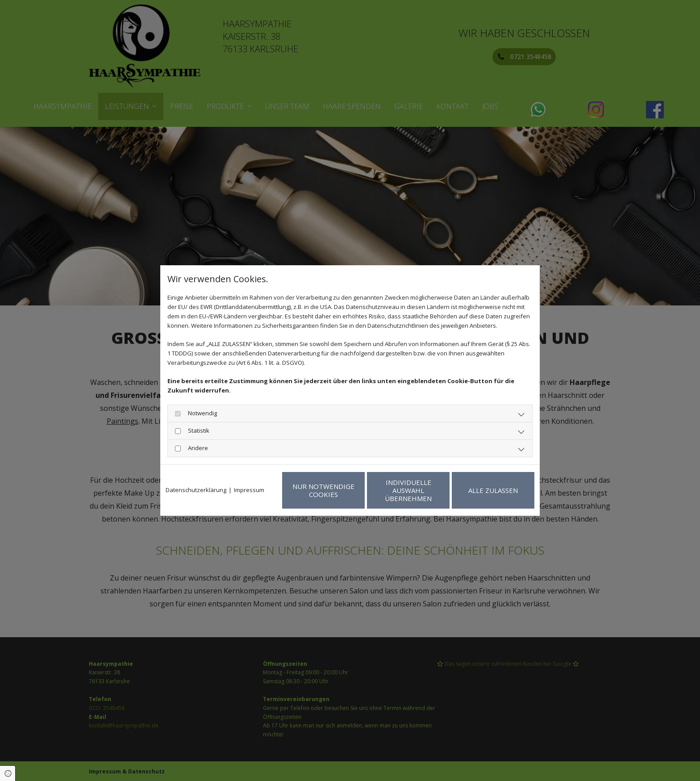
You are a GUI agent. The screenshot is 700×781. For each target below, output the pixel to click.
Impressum (249, 490)
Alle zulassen (493, 490)
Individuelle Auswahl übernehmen (408, 490)
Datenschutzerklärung (196, 490)
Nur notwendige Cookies (323, 490)
